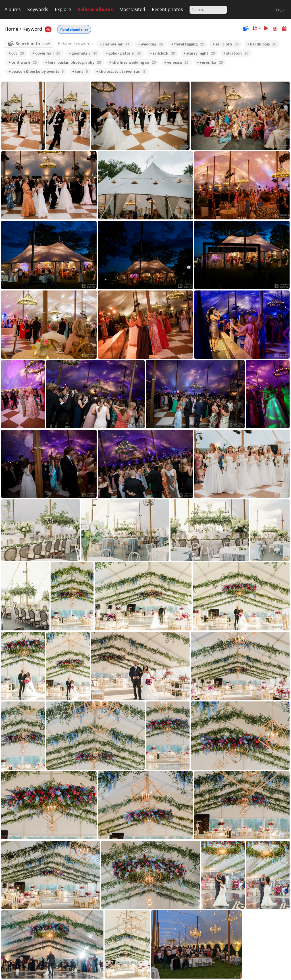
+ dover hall (46, 53)
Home (12, 29)
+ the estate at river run (121, 71)
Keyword (32, 29)
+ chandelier (115, 44)
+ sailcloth (162, 53)
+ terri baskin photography (73, 62)
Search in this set (33, 43)
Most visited (132, 9)
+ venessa (176, 62)
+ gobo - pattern (123, 53)
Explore (63, 9)
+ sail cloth (226, 44)
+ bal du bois (262, 44)
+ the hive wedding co (133, 62)
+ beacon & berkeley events (36, 71)
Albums (13, 9)
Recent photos (167, 9)
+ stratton (236, 53)
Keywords (38, 9)
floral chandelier (74, 29)
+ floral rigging (188, 44)
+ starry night (199, 53)
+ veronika (210, 62)
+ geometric (83, 53)
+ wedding (150, 44)
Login (281, 10)
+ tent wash (23, 62)
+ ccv (16, 53)
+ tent (80, 71)
